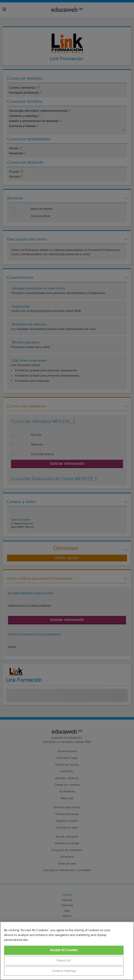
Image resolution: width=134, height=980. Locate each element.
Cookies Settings (64, 971)
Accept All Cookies (64, 950)
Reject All (64, 961)
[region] (67, 951)
